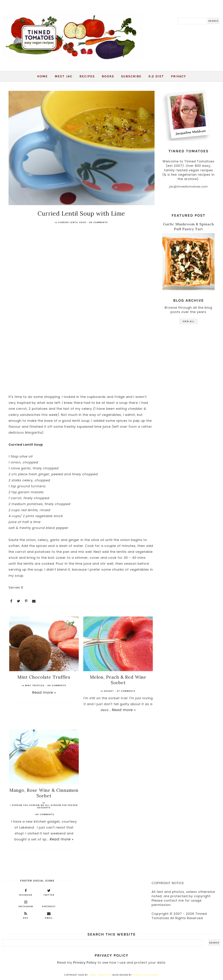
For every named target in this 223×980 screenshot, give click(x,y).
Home (42, 76)
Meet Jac (64, 76)
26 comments (57, 685)
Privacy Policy (85, 962)
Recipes (87, 76)
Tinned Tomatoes (99, 975)
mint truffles (35, 685)
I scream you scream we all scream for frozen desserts (44, 806)
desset (109, 691)
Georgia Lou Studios (146, 975)
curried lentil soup (72, 222)
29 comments (98, 222)
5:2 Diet (156, 76)
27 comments (126, 691)
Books (108, 76)
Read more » (44, 692)
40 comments (45, 814)
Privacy (178, 76)
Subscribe (131, 76)
